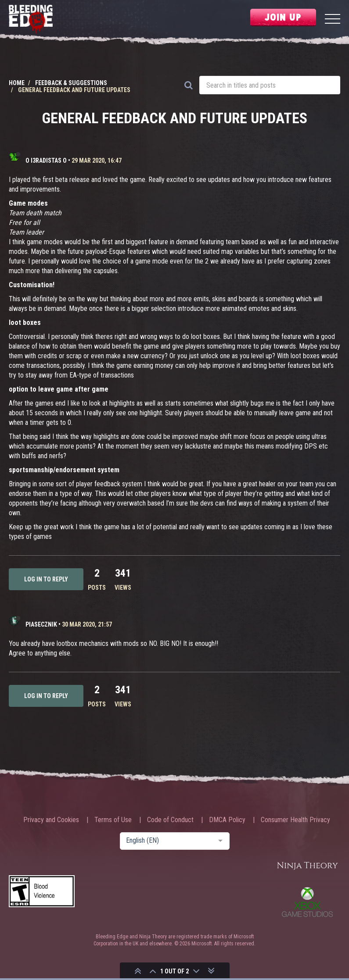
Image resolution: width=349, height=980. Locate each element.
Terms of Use (113, 820)
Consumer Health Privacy (295, 820)
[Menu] (333, 20)
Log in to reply (46, 579)
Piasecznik (41, 624)
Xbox (307, 902)
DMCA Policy (227, 820)
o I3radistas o (46, 160)
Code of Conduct (170, 820)
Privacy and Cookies (51, 820)
